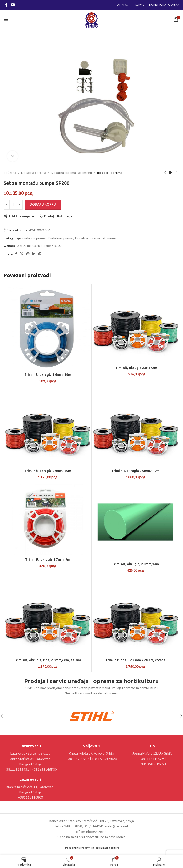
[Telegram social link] (40, 254)
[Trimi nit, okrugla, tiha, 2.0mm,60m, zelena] (48, 617)
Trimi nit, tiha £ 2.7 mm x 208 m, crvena (135, 660)
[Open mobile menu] (6, 19)
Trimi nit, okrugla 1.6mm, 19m (48, 375)
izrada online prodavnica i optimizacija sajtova (92, 848)
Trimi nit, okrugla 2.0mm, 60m (48, 471)
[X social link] (22, 254)
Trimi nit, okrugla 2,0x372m (135, 368)
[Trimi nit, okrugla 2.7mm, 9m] (48, 520)
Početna (10, 173)
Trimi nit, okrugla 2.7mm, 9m (48, 559)
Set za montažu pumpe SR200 (39, 246)
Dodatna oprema (34, 173)
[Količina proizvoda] (13, 205)
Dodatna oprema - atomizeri (71, 173)
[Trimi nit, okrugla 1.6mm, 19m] (48, 328)
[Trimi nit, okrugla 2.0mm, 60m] (48, 427)
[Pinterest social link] (28, 254)
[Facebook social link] (6, 5)
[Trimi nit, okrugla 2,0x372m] (136, 324)
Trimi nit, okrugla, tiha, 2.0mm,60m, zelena (48, 660)
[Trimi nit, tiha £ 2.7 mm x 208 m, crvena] (136, 617)
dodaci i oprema (110, 173)
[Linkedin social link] (34, 254)
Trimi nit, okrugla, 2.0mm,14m (135, 564)
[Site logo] (91, 19)
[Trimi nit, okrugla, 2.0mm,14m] (136, 522)
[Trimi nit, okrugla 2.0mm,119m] (136, 427)
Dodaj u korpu (43, 204)
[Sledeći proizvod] (177, 173)
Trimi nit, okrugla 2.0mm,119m (135, 471)
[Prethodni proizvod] (165, 173)
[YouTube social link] (13, 5)
